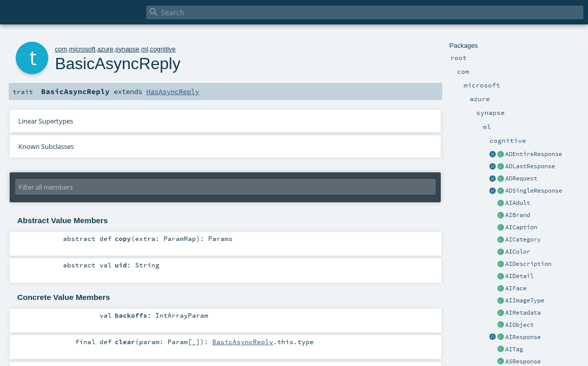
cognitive (163, 49)
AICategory (523, 239)
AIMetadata (523, 313)
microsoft (82, 49)
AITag (514, 349)
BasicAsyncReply (243, 342)
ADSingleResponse (534, 191)
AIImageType (525, 300)
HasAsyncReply (173, 91)
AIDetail (519, 276)
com (61, 49)
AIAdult (518, 203)
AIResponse (523, 337)
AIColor (518, 252)
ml (145, 49)
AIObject (519, 325)
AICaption (521, 227)
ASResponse (523, 361)
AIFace (516, 288)
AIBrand (518, 215)
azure (105, 49)
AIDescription (528, 264)
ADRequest (521, 178)
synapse (127, 49)
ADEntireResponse (534, 154)
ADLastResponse (530, 166)
